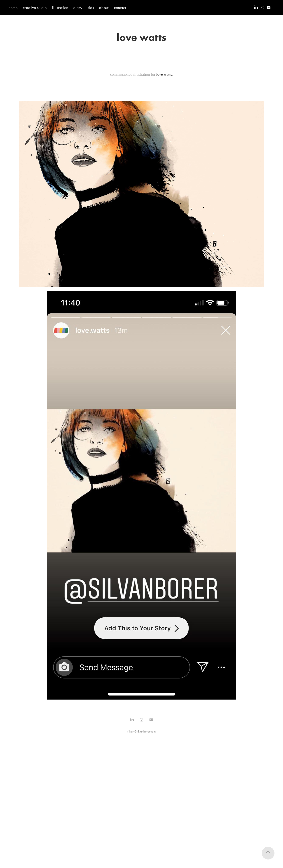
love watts (164, 74)
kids (91, 7)
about (104, 7)
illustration (60, 7)
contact (120, 7)
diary (78, 7)
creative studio (35, 7)
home (13, 7)
